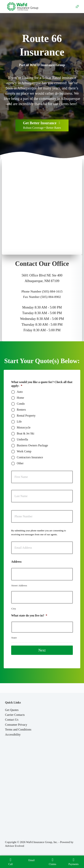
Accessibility (13, 735)
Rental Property (26, 416)
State (14, 638)
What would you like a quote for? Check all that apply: (42, 384)
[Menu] (77, 7)
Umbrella (22, 439)
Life (19, 422)
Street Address (19, 585)
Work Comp (24, 451)
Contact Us (12, 720)
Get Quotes (12, 710)
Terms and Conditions (18, 729)
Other (20, 463)
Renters (21, 410)
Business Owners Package (32, 445)
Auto (20, 392)
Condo (21, 404)
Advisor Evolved (15, 846)
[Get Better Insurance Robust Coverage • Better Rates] (42, 125)
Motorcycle (24, 427)
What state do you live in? (29, 615)
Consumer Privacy (16, 725)
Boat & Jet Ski (26, 433)
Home (20, 398)
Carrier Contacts (15, 715)
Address (16, 562)
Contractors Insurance (30, 457)
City (14, 609)
